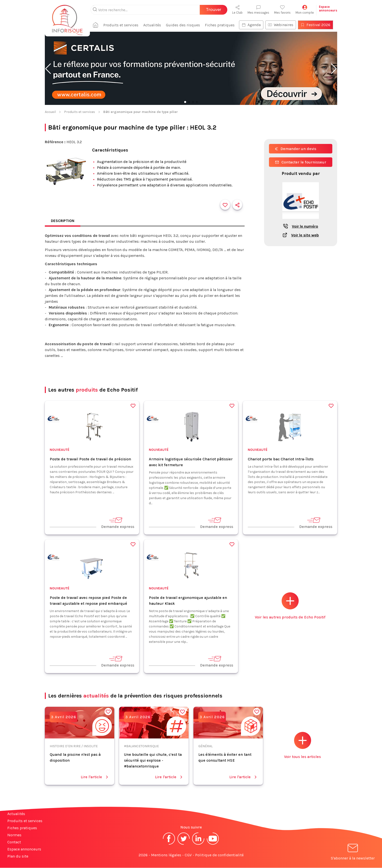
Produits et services (123, 25)
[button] (48, 69)
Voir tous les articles (302, 746)
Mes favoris (282, 10)
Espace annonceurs (24, 849)
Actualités (154, 25)
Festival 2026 (317, 25)
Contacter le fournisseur (301, 162)
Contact (14, 842)
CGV (188, 855)
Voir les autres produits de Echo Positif (290, 606)
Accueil (50, 112)
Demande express (118, 523)
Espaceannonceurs (328, 9)
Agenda (253, 25)
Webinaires (283, 25)
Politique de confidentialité (219, 855)
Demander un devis (296, 149)
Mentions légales (166, 855)
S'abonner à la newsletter (353, 853)
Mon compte (305, 10)
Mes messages (258, 10)
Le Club (237, 10)
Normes (14, 835)
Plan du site (18, 856)
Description (63, 221)
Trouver (214, 10)
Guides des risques (185, 25)
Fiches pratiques (222, 25)
